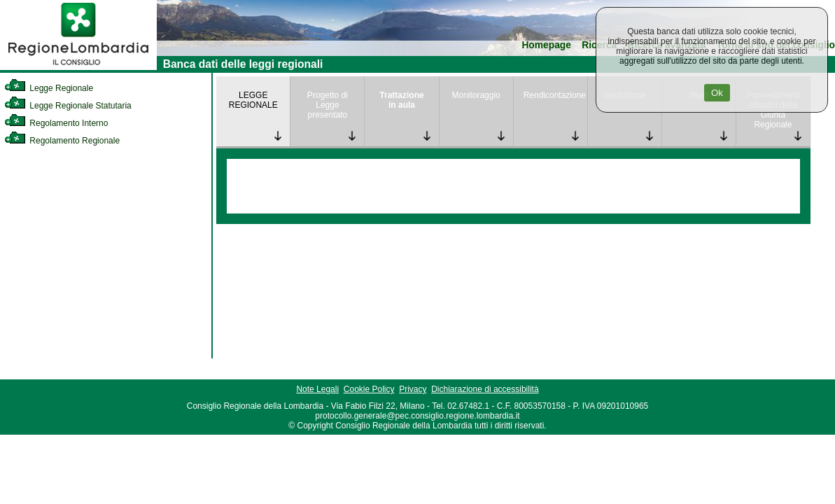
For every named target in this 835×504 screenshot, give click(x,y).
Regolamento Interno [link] (56, 123)
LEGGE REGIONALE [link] (253, 100)
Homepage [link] (546, 45)
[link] (78, 67)
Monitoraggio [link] (476, 95)
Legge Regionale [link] (49, 88)
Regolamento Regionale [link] (62, 141)
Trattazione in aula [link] (401, 100)
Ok (717, 93)
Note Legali (317, 389)
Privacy (413, 389)
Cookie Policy (369, 389)
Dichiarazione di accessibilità (485, 389)
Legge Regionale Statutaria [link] (68, 106)
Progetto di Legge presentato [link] (328, 105)
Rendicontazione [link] (555, 95)
